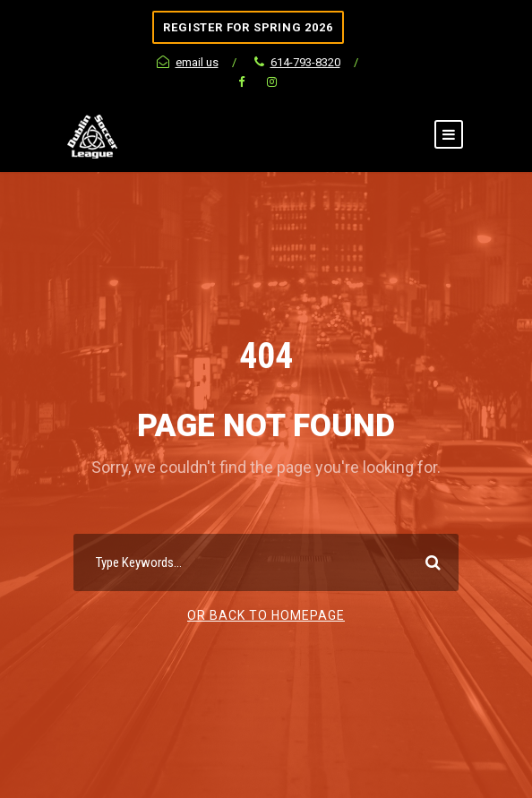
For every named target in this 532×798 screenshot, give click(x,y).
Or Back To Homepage (266, 615)
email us (188, 62)
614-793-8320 (297, 62)
